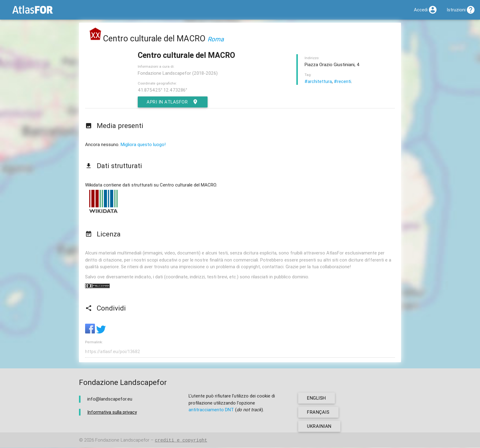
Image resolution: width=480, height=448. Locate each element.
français (319, 412)
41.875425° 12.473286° (162, 90)
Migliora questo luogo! (143, 144)
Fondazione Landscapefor (122, 440)
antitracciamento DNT (211, 410)
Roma (216, 39)
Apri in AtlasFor (173, 102)
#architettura (318, 81)
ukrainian (320, 426)
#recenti (343, 81)
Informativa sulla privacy (112, 412)
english (317, 398)
